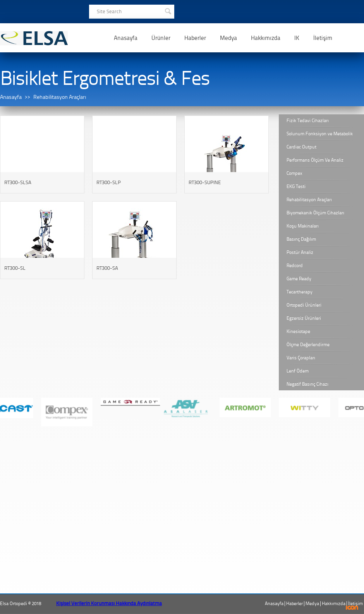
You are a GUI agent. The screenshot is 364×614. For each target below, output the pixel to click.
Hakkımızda (266, 38)
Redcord (295, 266)
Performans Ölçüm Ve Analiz (315, 160)
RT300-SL (15, 268)
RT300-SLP (109, 182)
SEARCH (168, 10)
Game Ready (299, 279)
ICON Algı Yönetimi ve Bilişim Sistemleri (352, 608)
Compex (294, 173)
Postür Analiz (300, 252)
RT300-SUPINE (205, 182)
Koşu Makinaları (303, 226)
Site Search (109, 11)
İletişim (323, 38)
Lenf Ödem (298, 371)
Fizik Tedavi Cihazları (308, 121)
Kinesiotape (298, 331)
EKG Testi (296, 186)
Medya (228, 38)
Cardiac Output (301, 147)
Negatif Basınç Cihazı (307, 384)
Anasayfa (126, 38)
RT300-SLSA (18, 182)
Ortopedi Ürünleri (304, 305)
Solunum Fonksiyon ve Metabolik (320, 134)
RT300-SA (107, 268)
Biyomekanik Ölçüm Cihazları (315, 213)
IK (297, 38)
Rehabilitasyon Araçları (60, 97)
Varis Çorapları (301, 358)
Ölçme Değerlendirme (308, 345)
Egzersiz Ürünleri (304, 318)
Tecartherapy (300, 292)
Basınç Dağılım (301, 239)
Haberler (195, 38)
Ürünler (161, 38)
